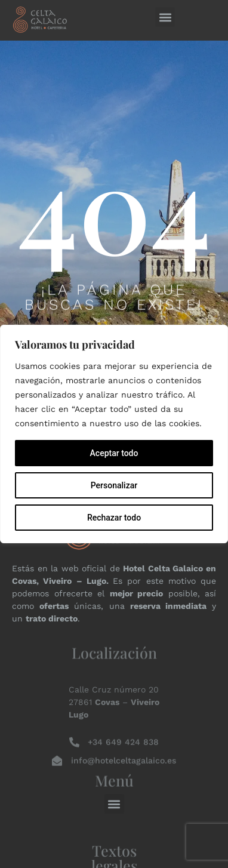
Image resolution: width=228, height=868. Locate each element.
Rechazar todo (114, 518)
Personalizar (114, 485)
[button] (165, 17)
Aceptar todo (114, 453)
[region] (114, 434)
